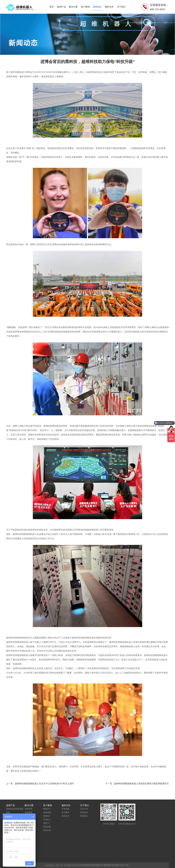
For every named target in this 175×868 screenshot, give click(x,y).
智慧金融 (47, 827)
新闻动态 (97, 7)
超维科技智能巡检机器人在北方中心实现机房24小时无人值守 (44, 784)
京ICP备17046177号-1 (121, 865)
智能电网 (28, 812)
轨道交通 (47, 830)
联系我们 (84, 816)
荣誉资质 (84, 812)
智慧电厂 (47, 816)
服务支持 (109, 7)
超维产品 (61, 7)
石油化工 (47, 820)
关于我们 (121, 7)
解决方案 (73, 7)
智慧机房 (28, 809)
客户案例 (85, 7)
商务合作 (65, 816)
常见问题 (65, 809)
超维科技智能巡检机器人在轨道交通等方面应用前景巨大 (142, 784)
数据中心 (47, 809)
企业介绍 (84, 809)
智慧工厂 (47, 823)
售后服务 (65, 812)
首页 (52, 7)
